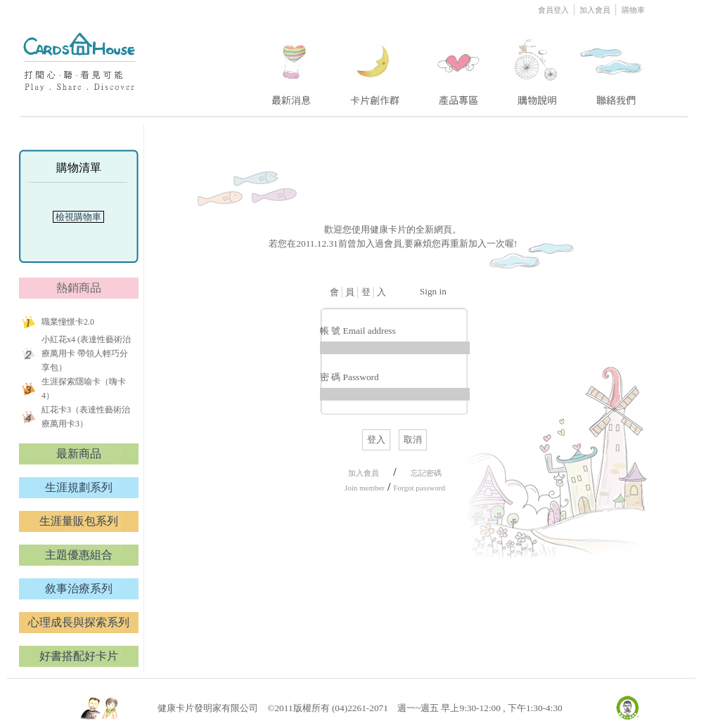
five (612, 65)
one (289, 65)
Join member (365, 488)
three (461, 65)
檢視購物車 (79, 217)
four (536, 65)
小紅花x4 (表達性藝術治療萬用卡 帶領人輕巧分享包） (86, 353)
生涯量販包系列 (79, 521)
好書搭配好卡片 (79, 656)
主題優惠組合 (79, 555)
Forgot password (419, 488)
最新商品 (79, 454)
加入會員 (596, 10)
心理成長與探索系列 (79, 622)
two (376, 65)
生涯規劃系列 (79, 487)
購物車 (633, 10)
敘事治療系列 (79, 589)
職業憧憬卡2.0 (68, 322)
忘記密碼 (426, 473)
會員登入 (554, 10)
